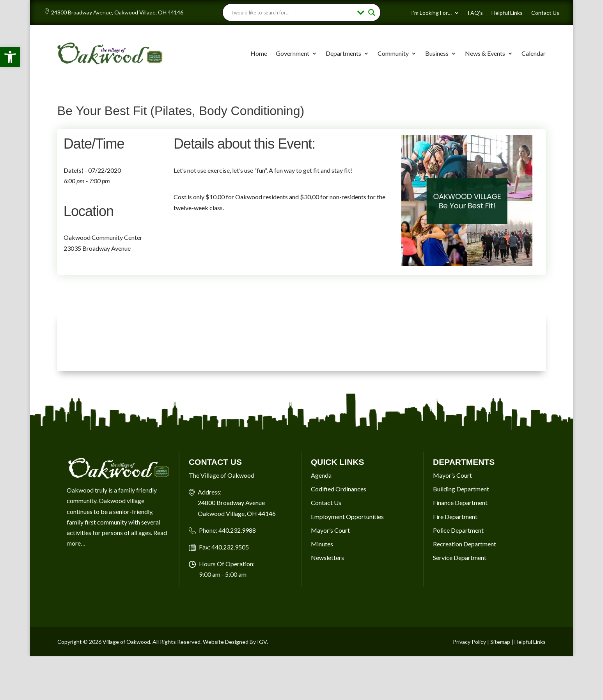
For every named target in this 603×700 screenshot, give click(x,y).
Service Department (460, 557)
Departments (343, 53)
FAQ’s (475, 13)
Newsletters (327, 557)
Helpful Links (507, 13)
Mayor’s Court (330, 530)
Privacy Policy (469, 642)
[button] (10, 57)
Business (437, 53)
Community (393, 53)
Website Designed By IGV (235, 642)
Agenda (321, 475)
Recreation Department (465, 544)
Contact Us (545, 13)
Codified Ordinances (339, 489)
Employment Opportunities (347, 517)
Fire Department (455, 517)
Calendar (534, 53)
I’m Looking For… (431, 13)
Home (259, 53)
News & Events (485, 53)
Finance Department (460, 502)
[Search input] (293, 12)
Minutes (322, 544)
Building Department (461, 489)
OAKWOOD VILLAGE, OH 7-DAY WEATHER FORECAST (301, 342)
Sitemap (500, 642)
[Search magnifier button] (372, 12)
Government (293, 53)
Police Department (458, 530)
